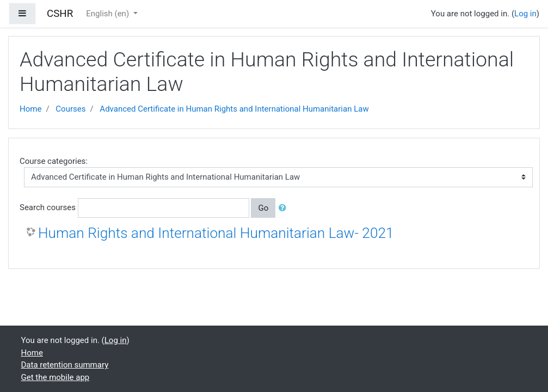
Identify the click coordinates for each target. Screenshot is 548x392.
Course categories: (54, 161)
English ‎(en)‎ (109, 14)
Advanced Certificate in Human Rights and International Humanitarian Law (234, 109)
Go (263, 208)
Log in (525, 14)
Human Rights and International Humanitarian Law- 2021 (216, 233)
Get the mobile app (56, 377)
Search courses (48, 207)
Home (30, 109)
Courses (70, 109)
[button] (285, 208)
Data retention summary (65, 365)
